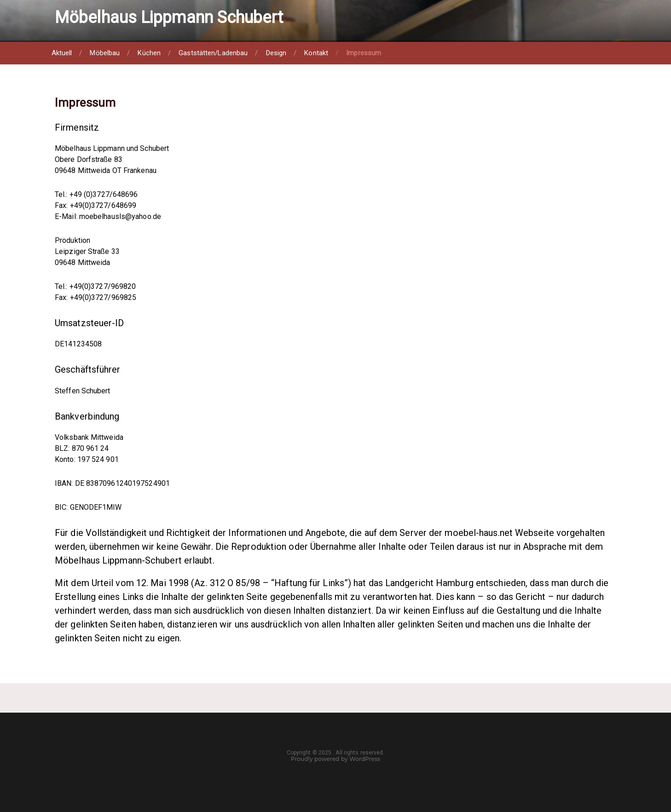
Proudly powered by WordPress (335, 759)
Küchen (149, 53)
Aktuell (62, 53)
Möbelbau (105, 53)
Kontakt (316, 53)
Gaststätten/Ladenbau (213, 53)
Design (276, 53)
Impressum (364, 53)
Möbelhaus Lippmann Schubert (169, 17)
